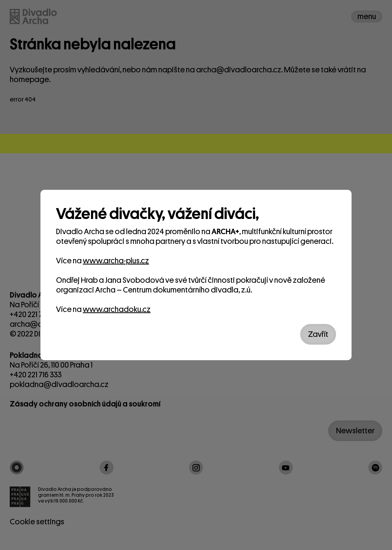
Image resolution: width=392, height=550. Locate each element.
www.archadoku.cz (117, 309)
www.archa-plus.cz (116, 261)
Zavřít (318, 334)
